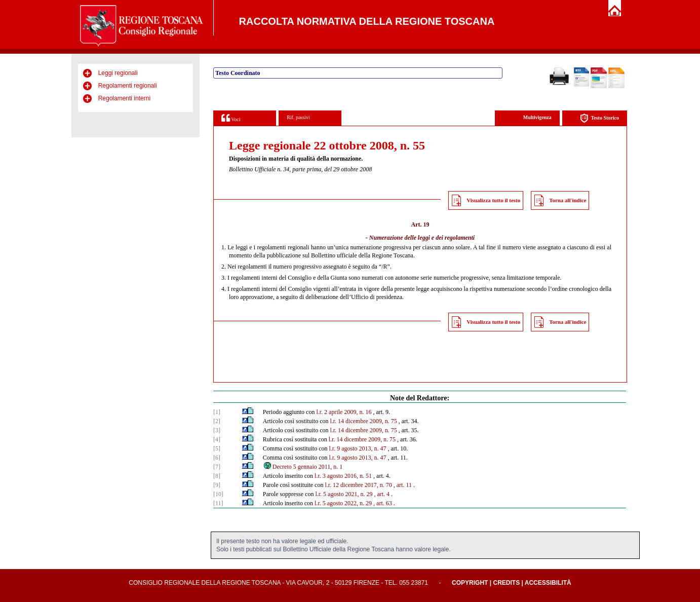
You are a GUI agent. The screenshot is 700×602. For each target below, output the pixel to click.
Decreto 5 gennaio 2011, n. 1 (303, 467)
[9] (217, 485)
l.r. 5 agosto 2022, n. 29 (343, 503)
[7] (217, 467)
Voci (231, 118)
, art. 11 (403, 485)
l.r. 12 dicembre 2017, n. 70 (358, 485)
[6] (217, 458)
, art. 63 (383, 503)
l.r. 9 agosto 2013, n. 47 (357, 448)
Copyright (470, 583)
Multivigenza (537, 117)
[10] (218, 494)
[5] (217, 448)
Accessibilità (548, 583)
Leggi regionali (118, 73)
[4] (217, 439)
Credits (506, 583)
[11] (218, 503)
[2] (217, 421)
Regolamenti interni (124, 98)
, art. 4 (382, 494)
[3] (217, 430)
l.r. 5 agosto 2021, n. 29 (344, 494)
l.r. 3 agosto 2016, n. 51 (343, 476)
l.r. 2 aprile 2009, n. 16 (344, 412)
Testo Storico (599, 118)
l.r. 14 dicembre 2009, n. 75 (363, 421)
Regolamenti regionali (128, 86)
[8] (217, 476)
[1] (217, 412)
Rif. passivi (298, 117)
